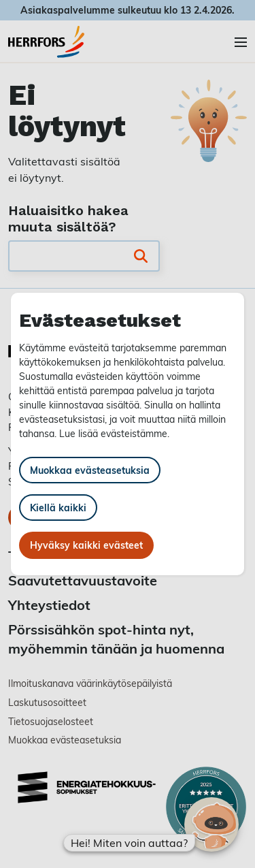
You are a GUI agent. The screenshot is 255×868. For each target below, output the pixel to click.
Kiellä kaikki (58, 508)
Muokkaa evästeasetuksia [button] (90, 470)
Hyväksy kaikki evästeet (86, 545)
